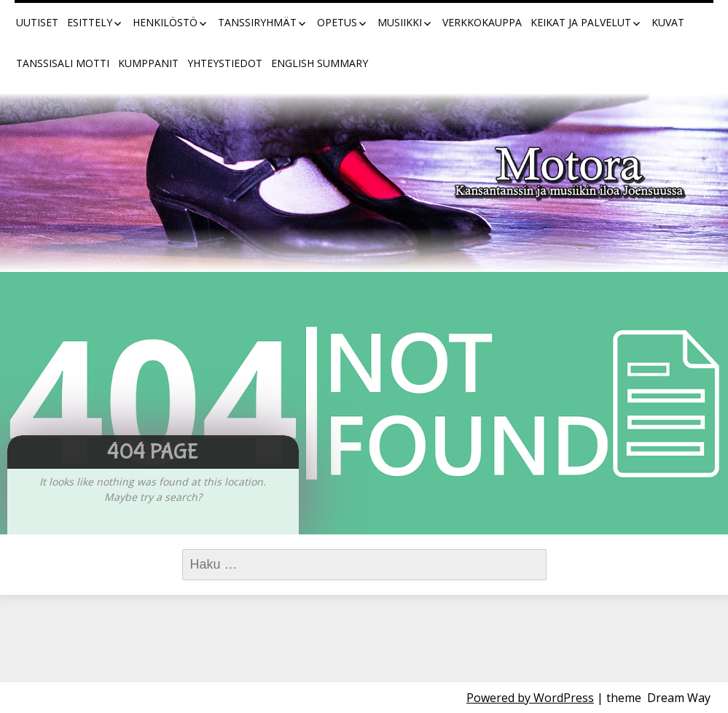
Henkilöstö (165, 22)
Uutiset (37, 22)
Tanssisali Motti (63, 63)
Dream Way (679, 698)
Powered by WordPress (530, 698)
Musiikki (400, 22)
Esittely (90, 22)
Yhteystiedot (225, 63)
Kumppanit (148, 63)
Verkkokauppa (482, 22)
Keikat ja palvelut (581, 22)
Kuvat (668, 22)
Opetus (337, 22)
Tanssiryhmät (257, 22)
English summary (320, 63)
